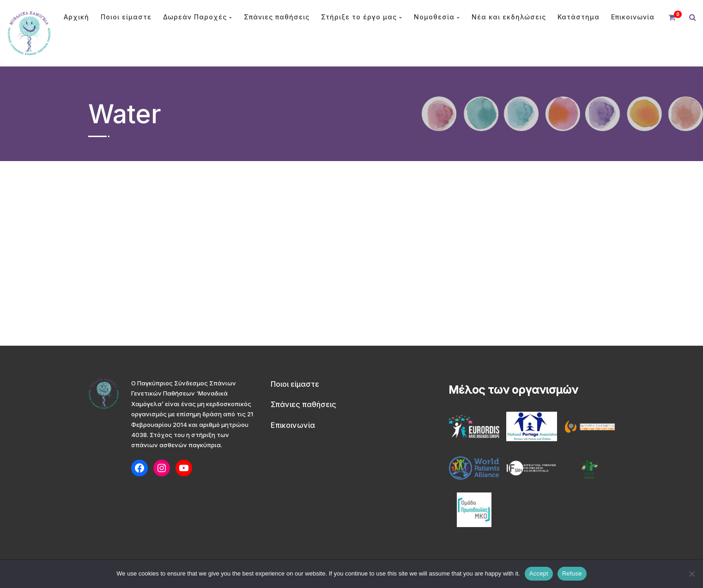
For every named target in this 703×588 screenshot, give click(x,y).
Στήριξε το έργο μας (362, 17)
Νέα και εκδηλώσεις (509, 17)
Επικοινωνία (633, 17)
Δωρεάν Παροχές (198, 17)
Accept (539, 573)
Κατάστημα (579, 17)
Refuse (572, 573)
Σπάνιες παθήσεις (277, 17)
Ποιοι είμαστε (126, 17)
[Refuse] (691, 574)
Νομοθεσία (437, 17)
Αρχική (76, 17)
